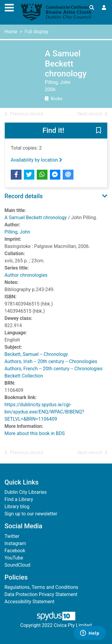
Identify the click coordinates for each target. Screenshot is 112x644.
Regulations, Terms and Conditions (41, 587)
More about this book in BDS (35, 433)
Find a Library (19, 499)
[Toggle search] (92, 8)
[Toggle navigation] (9, 7)
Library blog (17, 507)
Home (11, 32)
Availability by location (36, 160)
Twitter (12, 536)
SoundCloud (17, 565)
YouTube (14, 558)
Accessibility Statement (29, 602)
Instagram (15, 543)
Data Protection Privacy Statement (41, 594)
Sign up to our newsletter (31, 514)
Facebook (15, 551)
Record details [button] (24, 196)
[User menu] (104, 8)
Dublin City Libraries (26, 492)
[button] (99, 131)
